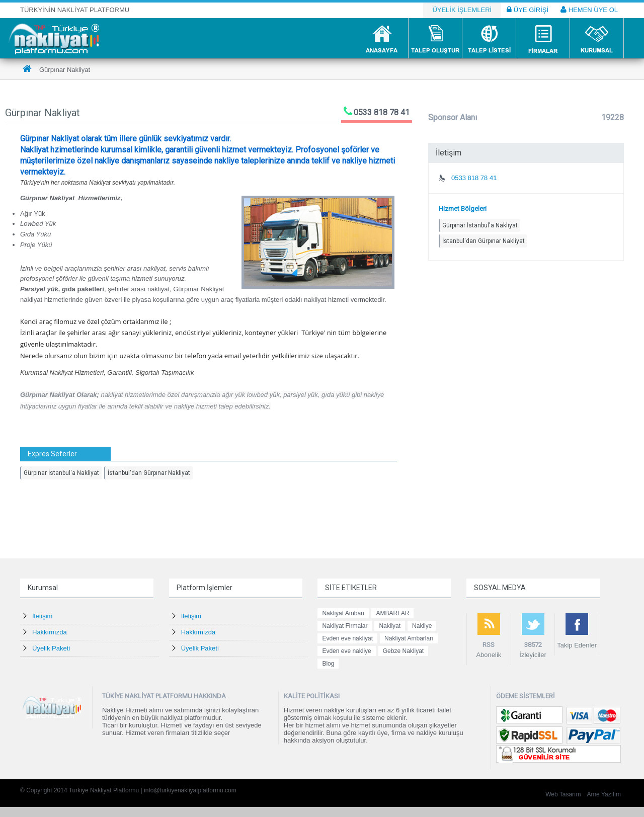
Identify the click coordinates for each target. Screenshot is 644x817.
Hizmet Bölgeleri (463, 209)
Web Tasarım (563, 794)
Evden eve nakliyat (347, 638)
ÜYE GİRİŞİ (528, 10)
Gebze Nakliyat (403, 651)
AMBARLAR (392, 613)
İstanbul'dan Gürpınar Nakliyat (149, 473)
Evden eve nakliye (346, 651)
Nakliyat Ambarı (343, 613)
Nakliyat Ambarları (409, 638)
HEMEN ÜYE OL (589, 10)
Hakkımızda (50, 632)
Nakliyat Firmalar (345, 626)
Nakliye (422, 626)
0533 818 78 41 (382, 112)
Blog (328, 664)
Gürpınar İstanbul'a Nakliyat (61, 473)
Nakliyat (390, 626)
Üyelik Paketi (51, 648)
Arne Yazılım (604, 794)
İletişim (42, 616)
